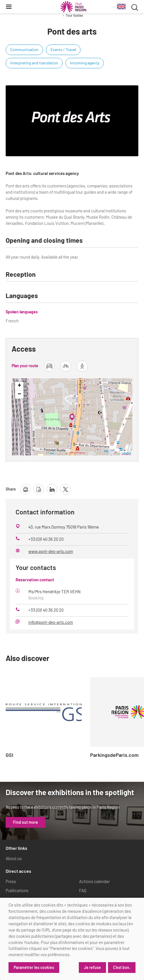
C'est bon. (122, 967)
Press (11, 881)
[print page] (25, 489)
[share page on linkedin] (52, 489)
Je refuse (92, 967)
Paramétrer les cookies (34, 967)
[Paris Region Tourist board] (73, 7)
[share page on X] (65, 489)
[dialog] (72, 939)
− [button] (19, 394)
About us (14, 858)
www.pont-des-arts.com (51, 551)
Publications (17, 890)
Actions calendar (94, 881)
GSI (9, 755)
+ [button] (19, 386)
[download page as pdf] (39, 489)
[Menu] (9, 7)
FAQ (83, 890)
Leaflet (126, 453)
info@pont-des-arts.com (51, 622)
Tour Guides (74, 15)
